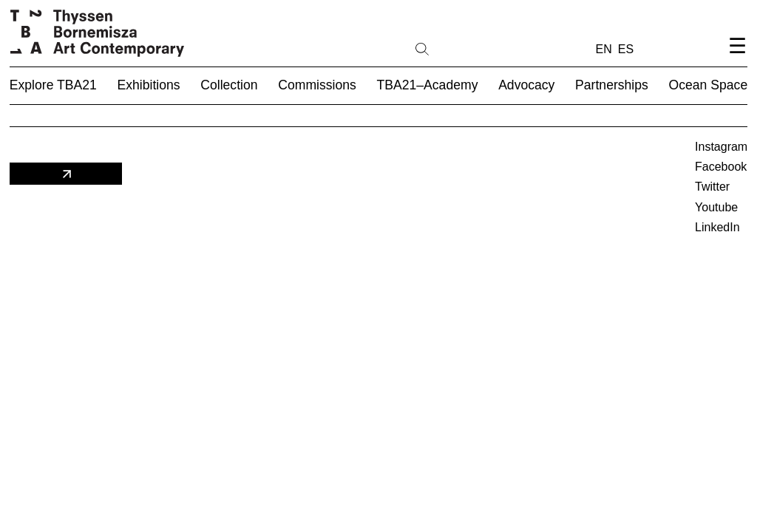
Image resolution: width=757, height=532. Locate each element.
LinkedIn (717, 227)
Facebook (721, 167)
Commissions (317, 85)
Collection (229, 85)
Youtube (716, 207)
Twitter (712, 187)
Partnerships (612, 85)
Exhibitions (149, 85)
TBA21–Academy (428, 85)
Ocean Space (709, 85)
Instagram (721, 147)
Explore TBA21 (53, 85)
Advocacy (526, 85)
